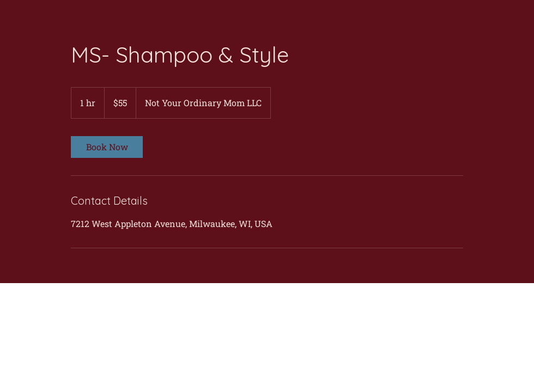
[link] (107, 147)
